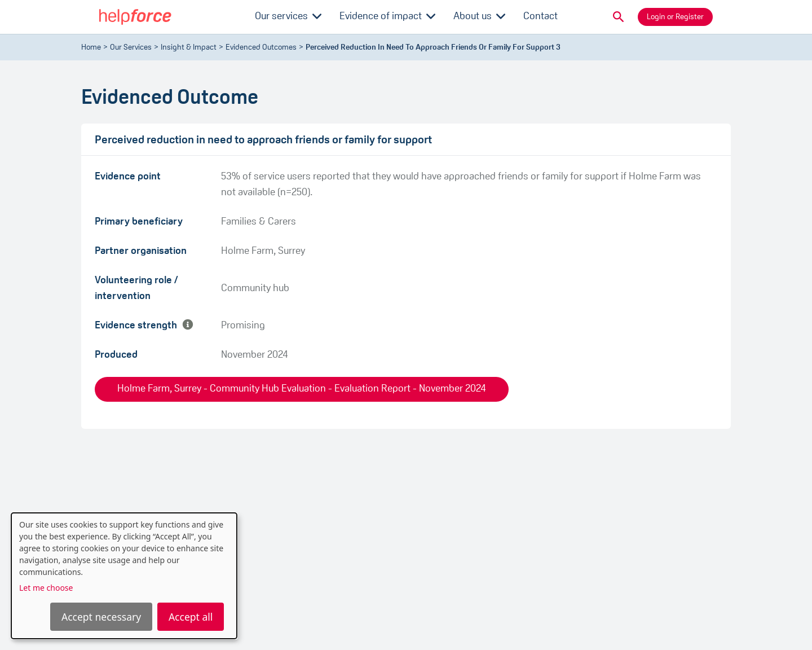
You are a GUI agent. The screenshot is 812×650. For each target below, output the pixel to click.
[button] (619, 17)
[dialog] (124, 576)
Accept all (191, 617)
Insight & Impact (189, 48)
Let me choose (46, 588)
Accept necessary (101, 617)
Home (91, 48)
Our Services (131, 48)
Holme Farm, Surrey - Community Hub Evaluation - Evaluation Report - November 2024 (302, 389)
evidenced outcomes (261, 48)
